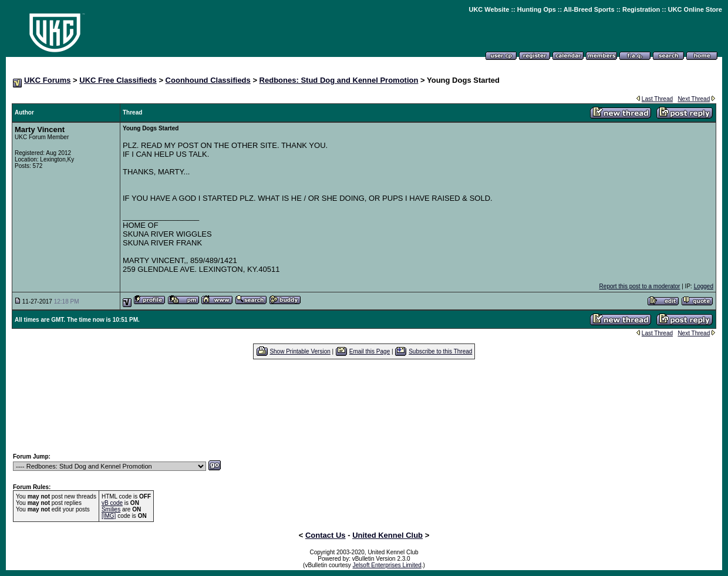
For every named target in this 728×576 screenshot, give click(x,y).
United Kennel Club (387, 535)
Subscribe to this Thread (440, 351)
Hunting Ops (537, 9)
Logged (704, 286)
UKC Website (489, 9)
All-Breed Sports (589, 9)
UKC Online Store (695, 9)
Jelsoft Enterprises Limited (387, 565)
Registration (641, 9)
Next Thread (694, 99)
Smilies (111, 509)
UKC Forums (47, 80)
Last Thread (657, 99)
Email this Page (370, 351)
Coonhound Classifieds (208, 80)
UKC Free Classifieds (118, 80)
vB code (112, 503)
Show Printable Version (300, 351)
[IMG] (109, 516)
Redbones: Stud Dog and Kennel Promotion (339, 80)
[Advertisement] (364, 406)
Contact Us (326, 535)
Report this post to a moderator (640, 286)
